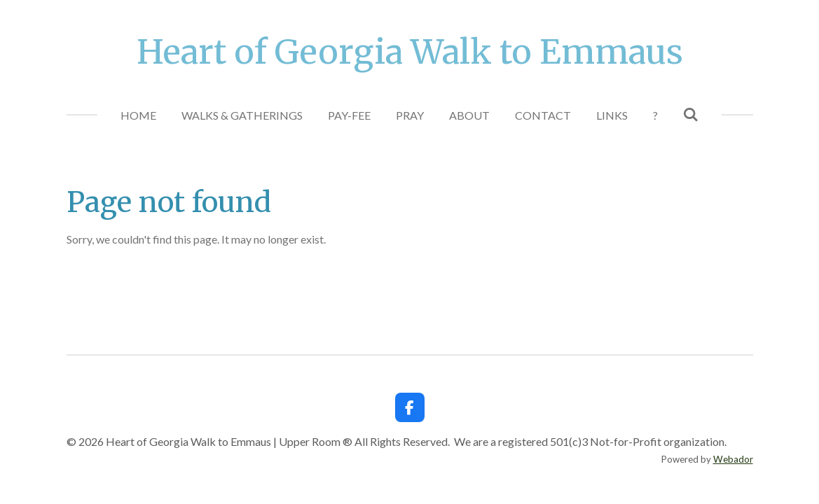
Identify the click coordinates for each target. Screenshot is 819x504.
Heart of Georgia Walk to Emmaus (410, 52)
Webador (733, 459)
